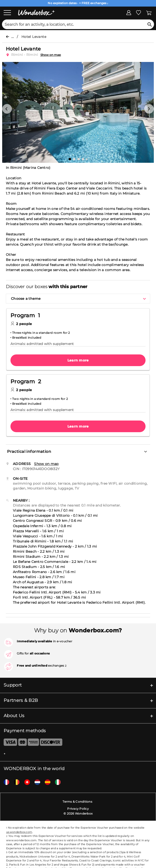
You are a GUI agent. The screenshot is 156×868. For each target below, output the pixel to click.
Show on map (51, 55)
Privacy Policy (78, 809)
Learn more (78, 360)
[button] (7, 109)
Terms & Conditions (77, 802)
